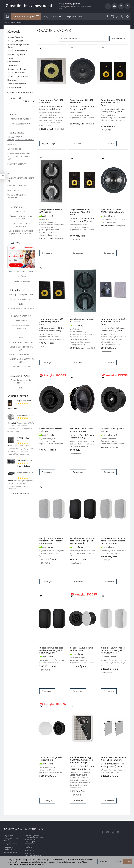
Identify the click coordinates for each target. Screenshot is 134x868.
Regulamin (8, 835)
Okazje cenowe (14, 87)
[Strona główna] (29, 6)
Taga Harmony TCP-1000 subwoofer (51, 101)
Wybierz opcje (49, 144)
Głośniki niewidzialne (17, 69)
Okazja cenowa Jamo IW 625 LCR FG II (82, 321)
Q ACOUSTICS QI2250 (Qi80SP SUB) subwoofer (113, 211)
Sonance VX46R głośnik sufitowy (112, 430)
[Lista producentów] (84, 39)
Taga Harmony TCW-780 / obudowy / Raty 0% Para (82, 212)
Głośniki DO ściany (16, 41)
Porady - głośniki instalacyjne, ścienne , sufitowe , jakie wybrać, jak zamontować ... (34, 840)
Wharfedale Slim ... (26, 461)
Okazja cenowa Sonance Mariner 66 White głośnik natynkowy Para (113, 650)
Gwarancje (30, 850)
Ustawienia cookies (12, 852)
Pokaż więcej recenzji (21, 493)
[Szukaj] (107, 16)
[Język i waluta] (128, 16)
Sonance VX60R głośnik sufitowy (51, 430)
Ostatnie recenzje (18, 396)
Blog (46, 16)
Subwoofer (12, 65)
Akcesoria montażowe (18, 76)
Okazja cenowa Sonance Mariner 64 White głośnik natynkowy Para (113, 541)
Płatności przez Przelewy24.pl (10, 848)
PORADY (19, 124)
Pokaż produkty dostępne (20, 93)
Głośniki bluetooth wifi (17, 51)
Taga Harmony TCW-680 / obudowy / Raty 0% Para (113, 103)
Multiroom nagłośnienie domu (18, 46)
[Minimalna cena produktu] (13, 98)
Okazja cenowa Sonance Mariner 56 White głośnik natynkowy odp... (51, 541)
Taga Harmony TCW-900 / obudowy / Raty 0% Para (113, 322)
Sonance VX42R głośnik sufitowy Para (81, 649)
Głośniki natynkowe (16, 54)
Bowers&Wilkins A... (26, 415)
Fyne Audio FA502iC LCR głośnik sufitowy (82, 430)
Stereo (10, 58)
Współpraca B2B (74, 16)
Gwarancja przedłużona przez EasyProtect (33, 855)
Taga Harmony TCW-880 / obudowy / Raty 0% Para (51, 322)
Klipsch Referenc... (26, 401)
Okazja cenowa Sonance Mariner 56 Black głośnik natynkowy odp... (82, 541)
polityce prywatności (35, 864)
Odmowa (117, 861)
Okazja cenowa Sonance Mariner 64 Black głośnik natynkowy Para (51, 650)
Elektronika (12, 80)
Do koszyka (78, 144)
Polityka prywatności (12, 844)
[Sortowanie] (119, 39)
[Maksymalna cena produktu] (26, 101)
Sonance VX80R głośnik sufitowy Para (51, 759)
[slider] (9, 105)
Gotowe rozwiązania (17, 84)
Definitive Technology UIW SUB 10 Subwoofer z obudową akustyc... (81, 760)
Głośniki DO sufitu (16, 37)
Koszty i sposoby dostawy (11, 840)
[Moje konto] (118, 16)
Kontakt (57, 16)
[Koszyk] (112, 16)
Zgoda (128, 861)
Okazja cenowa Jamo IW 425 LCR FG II (51, 211)
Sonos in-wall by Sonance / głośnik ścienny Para (113, 759)
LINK (21, 388)
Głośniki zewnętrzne (16, 73)
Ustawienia (104, 861)
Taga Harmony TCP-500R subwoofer (82, 101)
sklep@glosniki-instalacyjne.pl (21, 140)
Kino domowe (14, 62)
